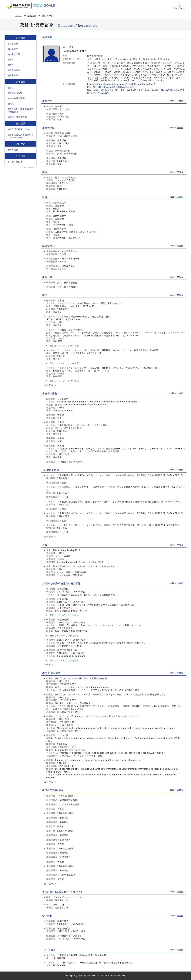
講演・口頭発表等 (18, 117)
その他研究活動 (17, 98)
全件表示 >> (50, 385)
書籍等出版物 (16, 93)
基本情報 (14, 44)
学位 (11, 60)
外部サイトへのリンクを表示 (63, 346)
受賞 (11, 104)
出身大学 (14, 49)
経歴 (11, 65)
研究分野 (14, 75)
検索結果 (32, 16)
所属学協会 (15, 70)
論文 (11, 88)
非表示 (180, 101)
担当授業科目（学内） (20, 129)
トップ (18, 16)
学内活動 (14, 150)
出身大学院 (15, 54)
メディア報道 (16, 162)
